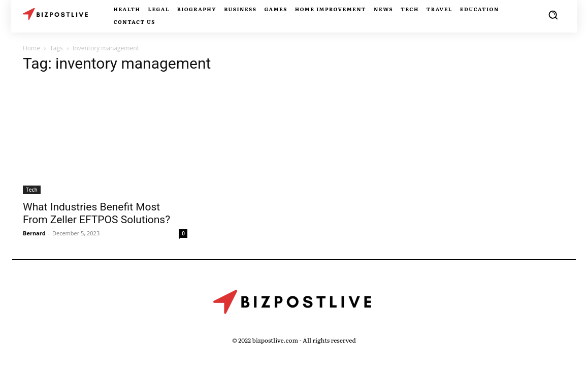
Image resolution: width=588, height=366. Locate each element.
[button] (553, 15)
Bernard (34, 233)
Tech (32, 190)
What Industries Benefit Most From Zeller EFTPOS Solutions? (96, 213)
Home (31, 48)
